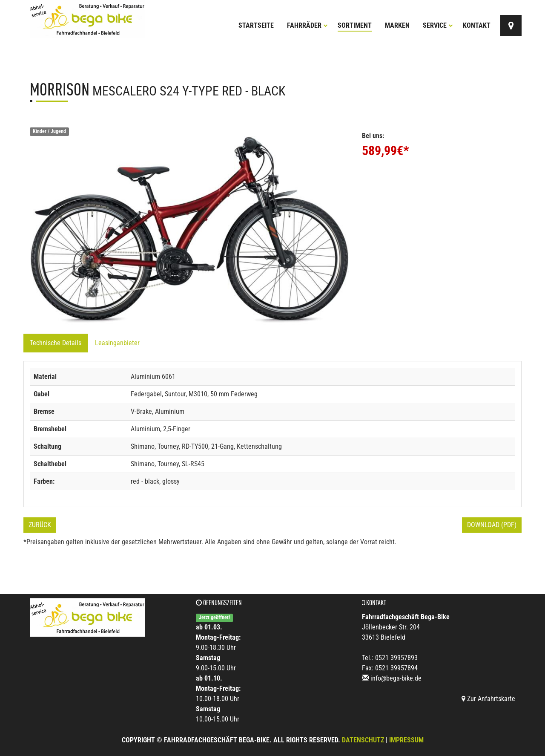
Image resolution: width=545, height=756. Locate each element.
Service (438, 25)
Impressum (406, 740)
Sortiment (355, 25)
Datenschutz (363, 740)
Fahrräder (307, 25)
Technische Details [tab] (56, 343)
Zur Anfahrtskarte (488, 699)
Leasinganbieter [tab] (117, 343)
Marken (397, 25)
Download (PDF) (492, 525)
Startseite (256, 25)
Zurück (40, 525)
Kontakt (477, 25)
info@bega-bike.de (396, 678)
